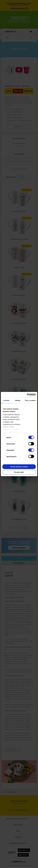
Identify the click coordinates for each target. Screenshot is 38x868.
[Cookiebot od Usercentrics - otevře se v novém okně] (27, 395)
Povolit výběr (19, 472)
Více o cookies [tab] (30, 400)
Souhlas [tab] (6, 400)
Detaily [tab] (18, 400)
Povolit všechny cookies (19, 467)
